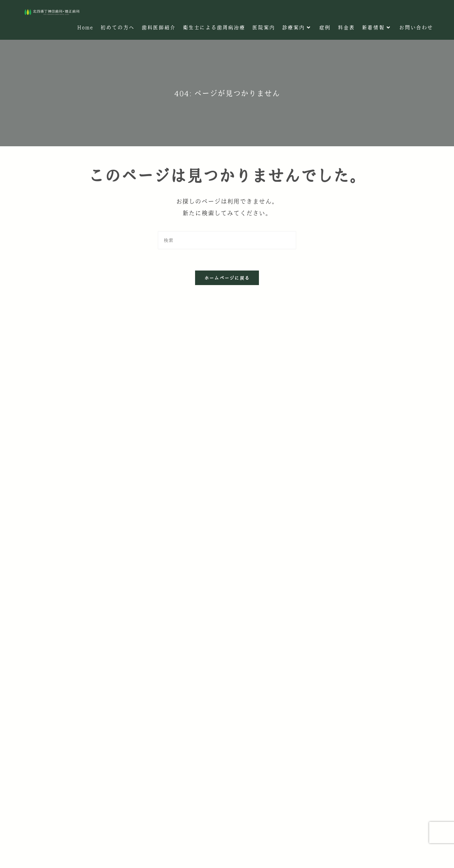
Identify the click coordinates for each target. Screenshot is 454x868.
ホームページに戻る (227, 278)
